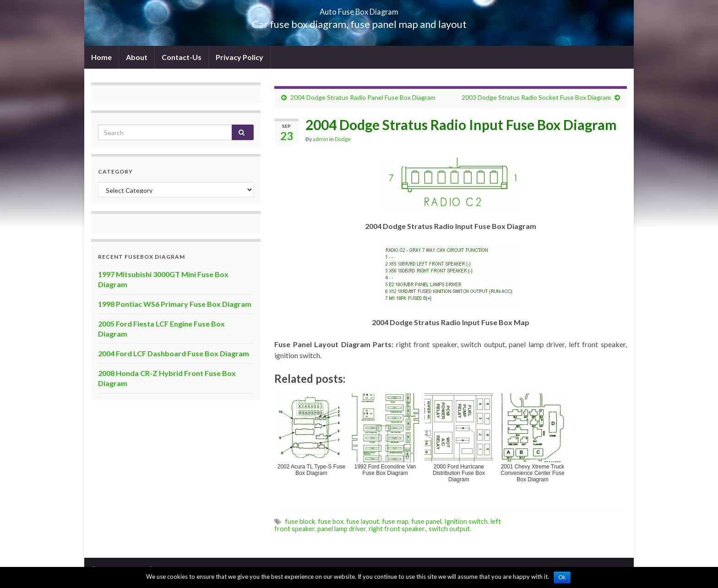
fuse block (300, 521)
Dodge (343, 139)
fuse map (395, 521)
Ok (562, 577)
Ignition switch (466, 521)
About (137, 57)
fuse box (331, 521)
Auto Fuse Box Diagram (359, 9)
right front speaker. (397, 529)
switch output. (450, 529)
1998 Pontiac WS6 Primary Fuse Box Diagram (175, 304)
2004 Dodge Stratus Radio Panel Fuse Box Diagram (363, 97)
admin (321, 139)
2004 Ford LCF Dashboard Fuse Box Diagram (174, 353)
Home (101, 57)
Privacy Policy (239, 57)
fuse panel (426, 521)
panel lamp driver (342, 529)
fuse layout (363, 521)
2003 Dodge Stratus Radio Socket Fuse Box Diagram (536, 97)
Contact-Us (182, 57)
